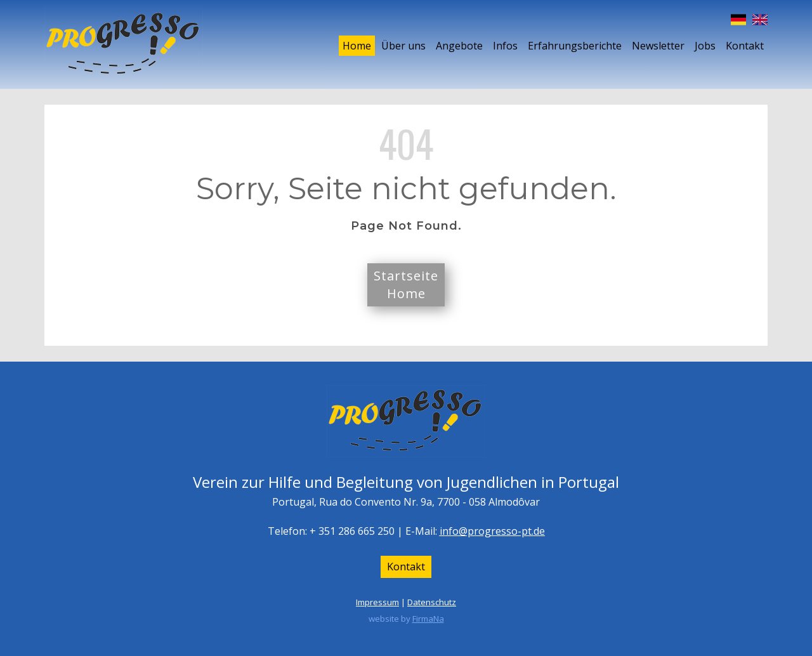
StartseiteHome (406, 285)
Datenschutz (432, 602)
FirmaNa (428, 619)
